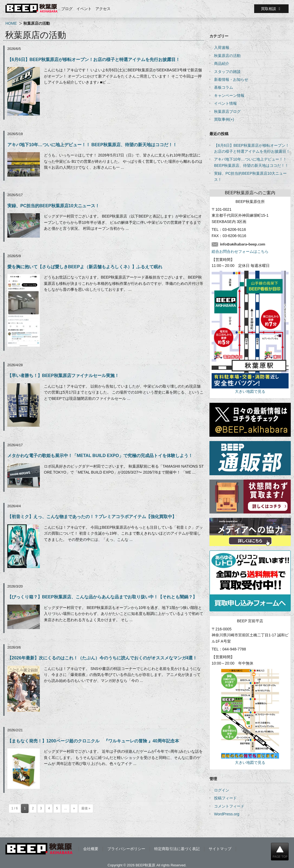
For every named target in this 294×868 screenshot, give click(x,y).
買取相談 (271, 9)
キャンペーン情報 (229, 95)
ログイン (222, 790)
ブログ (67, 9)
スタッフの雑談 (227, 72)
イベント (84, 9)
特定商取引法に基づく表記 (177, 849)
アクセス (103, 9)
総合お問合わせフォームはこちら (240, 251)
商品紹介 (222, 63)
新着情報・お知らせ (231, 79)
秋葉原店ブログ (227, 111)
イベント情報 (225, 103)
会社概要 (91, 849)
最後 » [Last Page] (86, 808)
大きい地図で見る (250, 391)
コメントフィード (229, 806)
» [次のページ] (74, 808)
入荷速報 (222, 47)
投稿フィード (225, 798)
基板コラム (224, 87)
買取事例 (222, 119)
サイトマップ (220, 849)
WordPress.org (227, 814)
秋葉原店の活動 (227, 56)
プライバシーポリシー (126, 849)
